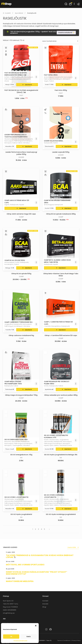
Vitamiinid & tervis (66, 445)
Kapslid (22, 205)
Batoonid (8, 442)
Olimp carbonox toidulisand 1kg (18, 322)
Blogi (44, 607)
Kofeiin (7, 77)
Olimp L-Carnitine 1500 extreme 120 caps (58, 323)
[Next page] (48, 529)
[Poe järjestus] (60, 41)
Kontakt (45, 601)
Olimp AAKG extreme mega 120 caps (17, 201)
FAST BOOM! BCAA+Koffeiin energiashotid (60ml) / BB (16, 74)
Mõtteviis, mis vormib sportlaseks (25, 565)
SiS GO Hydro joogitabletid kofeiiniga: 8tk (56, 436)
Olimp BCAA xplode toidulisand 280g (57, 201)
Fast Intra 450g (51, 75)
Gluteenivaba (9, 139)
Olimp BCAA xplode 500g (15, 260)
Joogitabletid (64, 440)
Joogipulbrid (9, 324)
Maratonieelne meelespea (20, 581)
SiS (21, 458)
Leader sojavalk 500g (53, 141)
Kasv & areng (19, 139)
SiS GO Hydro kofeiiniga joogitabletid (54, 496)
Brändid (45, 604)
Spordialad (19, 13)
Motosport (27, 79)
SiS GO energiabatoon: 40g (16, 439)
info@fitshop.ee (9, 613)
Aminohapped (49, 77)
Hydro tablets (54, 445)
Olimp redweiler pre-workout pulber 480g (57, 383)
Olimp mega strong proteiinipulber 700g (13, 383)
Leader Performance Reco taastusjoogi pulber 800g (16, 136)
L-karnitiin (47, 326)
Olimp (21, 217)
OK (11, 637)
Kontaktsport (18, 79)
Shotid (7, 81)
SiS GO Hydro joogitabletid (16, 497)
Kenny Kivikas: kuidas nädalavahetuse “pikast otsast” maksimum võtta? (37, 573)
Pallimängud (9, 79)
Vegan (46, 81)
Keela (29, 637)
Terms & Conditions (64, 640)
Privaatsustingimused (20, 641)
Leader (21, 157)
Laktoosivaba (16, 442)
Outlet (12, 77)
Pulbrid (51, 81)
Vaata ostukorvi (65, 33)
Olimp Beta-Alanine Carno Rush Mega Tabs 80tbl (57, 261)
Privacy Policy (76, 640)
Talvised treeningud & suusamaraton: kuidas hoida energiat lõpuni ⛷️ (40, 556)
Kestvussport (28, 77)
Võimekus (26, 143)
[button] (36, 626)
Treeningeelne (17, 445)
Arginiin (7, 205)
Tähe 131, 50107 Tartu (11, 604)
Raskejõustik (19, 77)
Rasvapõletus (56, 326)
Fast (21, 95)
